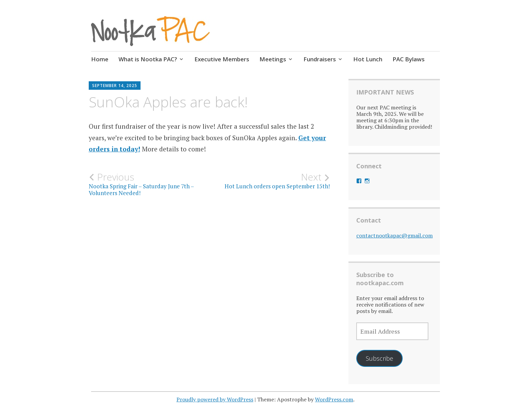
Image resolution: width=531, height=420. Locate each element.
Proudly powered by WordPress (215, 399)
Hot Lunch (368, 59)
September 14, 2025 (115, 86)
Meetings (273, 59)
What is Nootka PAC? (148, 59)
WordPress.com (334, 399)
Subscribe (379, 358)
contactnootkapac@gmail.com (395, 235)
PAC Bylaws (409, 59)
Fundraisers (320, 59)
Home (100, 59)
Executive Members (222, 59)
